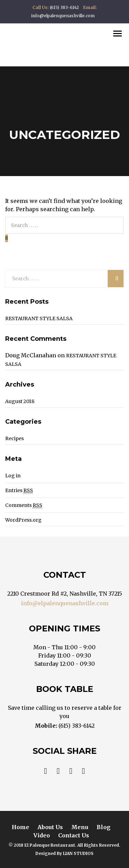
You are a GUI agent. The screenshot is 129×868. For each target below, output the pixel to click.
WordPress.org (23, 520)
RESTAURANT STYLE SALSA (39, 318)
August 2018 (20, 401)
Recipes (14, 438)
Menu (80, 827)
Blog (104, 827)
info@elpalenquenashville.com (65, 603)
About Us (50, 827)
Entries (19, 491)
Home (20, 827)
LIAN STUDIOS (78, 853)
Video (42, 835)
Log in (13, 476)
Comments (24, 505)
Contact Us (74, 835)
